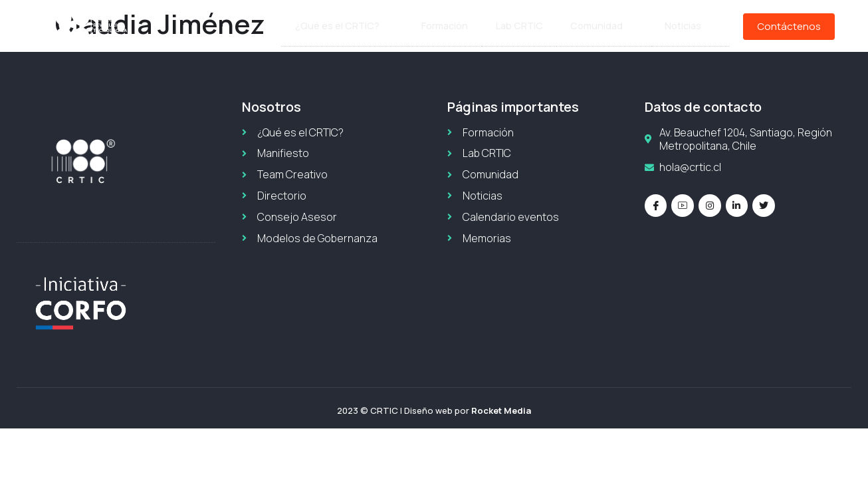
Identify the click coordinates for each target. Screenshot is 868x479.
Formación (453, 26)
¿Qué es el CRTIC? (355, 26)
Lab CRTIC (525, 26)
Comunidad (607, 26)
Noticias (691, 26)
